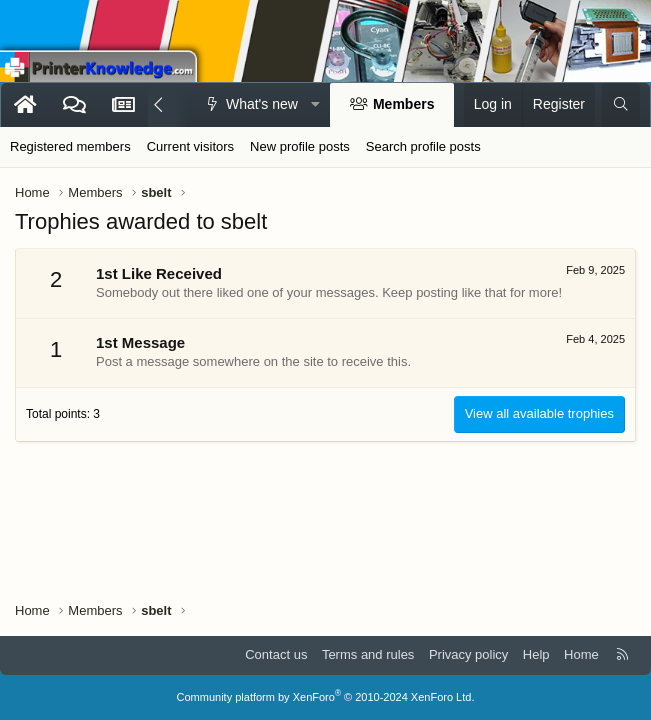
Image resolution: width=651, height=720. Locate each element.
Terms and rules (368, 654)
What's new (262, 104)
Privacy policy (468, 654)
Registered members (70, 146)
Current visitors (190, 146)
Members (403, 104)
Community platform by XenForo (326, 697)
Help (536, 654)
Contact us (276, 654)
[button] (315, 105)
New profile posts (300, 146)
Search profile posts (423, 146)
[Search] (621, 105)
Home (581, 654)
